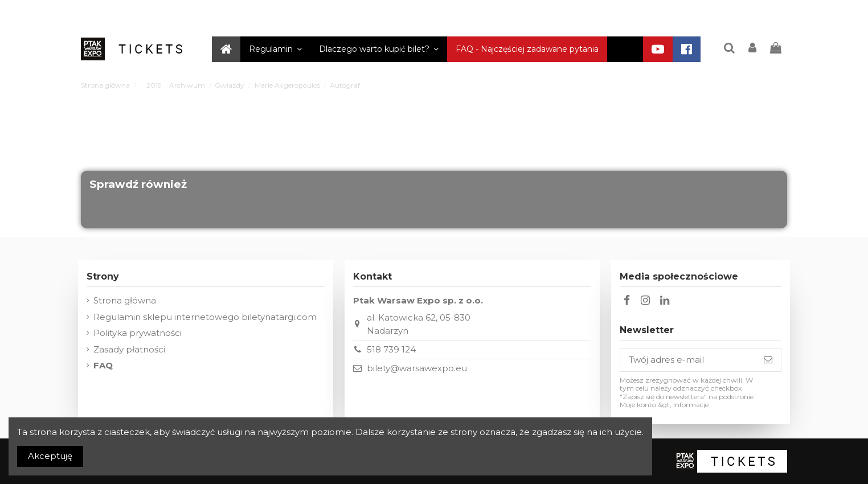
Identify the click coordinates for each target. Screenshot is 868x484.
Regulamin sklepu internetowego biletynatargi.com (205, 317)
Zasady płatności (129, 349)
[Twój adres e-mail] (688, 360)
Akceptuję (50, 456)
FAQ (103, 365)
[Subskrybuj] (768, 360)
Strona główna (125, 300)
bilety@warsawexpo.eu (417, 368)
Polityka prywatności (138, 333)
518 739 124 (391, 349)
